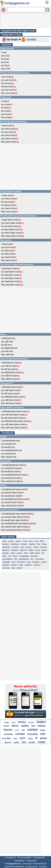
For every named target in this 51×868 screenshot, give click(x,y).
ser (43, 734)
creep (25, 541)
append (23, 550)
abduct (32, 544)
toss (31, 541)
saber (17, 742)
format (14, 565)
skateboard (24, 559)
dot (32, 559)
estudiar (33, 734)
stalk (21, 565)
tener (22, 722)
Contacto (43, 867)
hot (39, 544)
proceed (6, 568)
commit (43, 547)
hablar (42, 726)
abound (6, 550)
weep (38, 550)
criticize (37, 565)
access (28, 547)
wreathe (36, 562)
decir (15, 726)
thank (44, 550)
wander (6, 553)
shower (24, 544)
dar (23, 730)
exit (22, 547)
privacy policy (32, 867)
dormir (31, 722)
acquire (15, 547)
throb (15, 556)
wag (29, 562)
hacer (8, 730)
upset (18, 541)
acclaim (34, 556)
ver (33, 726)
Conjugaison (10, 858)
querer (8, 742)
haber (41, 722)
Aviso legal (27, 864)
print (26, 553)
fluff (42, 541)
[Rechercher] (26, 10)
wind (13, 553)
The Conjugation (24, 858)
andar (30, 738)
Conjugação (31, 861)
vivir (23, 738)
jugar (43, 730)
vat (10, 556)
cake (4, 556)
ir (36, 738)
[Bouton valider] (48, 10)
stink (36, 547)
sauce (44, 562)
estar (42, 742)
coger (7, 722)
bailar (14, 722)
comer (20, 734)
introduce (15, 544)
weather (28, 565)
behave (5, 544)
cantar (33, 730)
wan (14, 562)
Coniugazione (39, 858)
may (13, 568)
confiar (31, 39)
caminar (8, 734)
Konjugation (20, 861)
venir (6, 726)
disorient (21, 562)
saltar (25, 726)
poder (32, 742)
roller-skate (35, 553)
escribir (7, 738)
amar (44, 738)
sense (19, 553)
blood (19, 568)
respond (14, 550)
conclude (39, 559)
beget (31, 550)
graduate (6, 547)
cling (44, 544)
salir (15, 738)
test (37, 541)
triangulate (24, 556)
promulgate (7, 559)
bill (16, 559)
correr (17, 730)
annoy (11, 541)
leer (24, 742)
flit (43, 553)
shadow (6, 565)
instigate (6, 562)
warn (4, 541)
